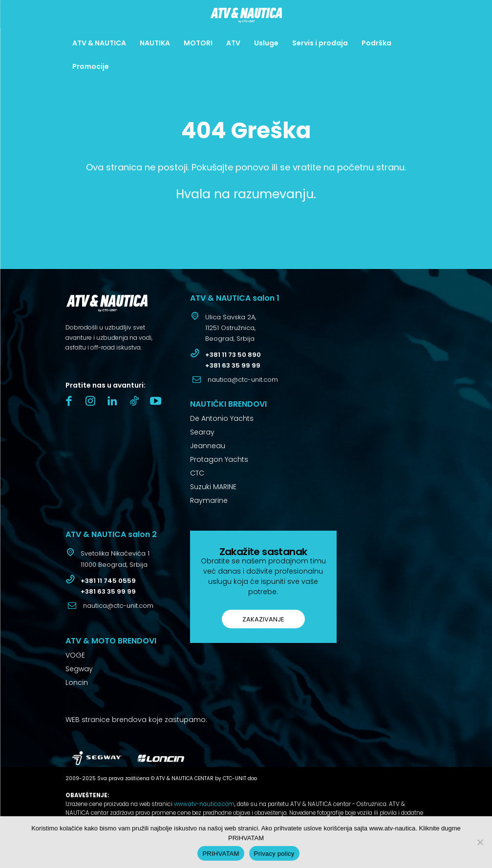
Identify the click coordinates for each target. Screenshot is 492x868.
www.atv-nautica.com (204, 804)
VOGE (75, 655)
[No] (480, 842)
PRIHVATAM (221, 854)
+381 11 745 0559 (108, 581)
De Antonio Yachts (222, 418)
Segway (79, 669)
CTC (197, 473)
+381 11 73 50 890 (233, 355)
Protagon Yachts (219, 459)
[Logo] (246, 15)
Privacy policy (274, 854)
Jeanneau (208, 446)
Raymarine (209, 500)
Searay (202, 432)
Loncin (77, 682)
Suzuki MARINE (213, 487)
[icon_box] (223, 329)
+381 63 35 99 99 (233, 365)
